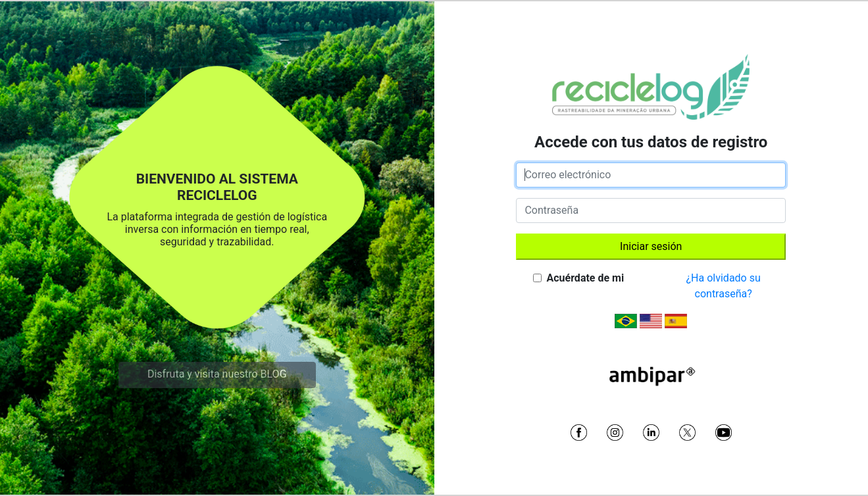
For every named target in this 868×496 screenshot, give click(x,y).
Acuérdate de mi (585, 278)
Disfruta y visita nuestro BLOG (217, 374)
